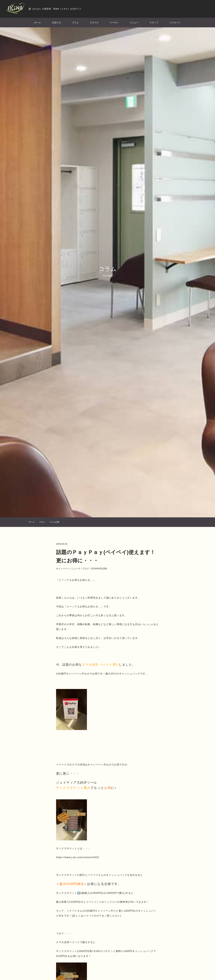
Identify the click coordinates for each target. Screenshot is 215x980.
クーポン (114, 22)
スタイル (94, 22)
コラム (75, 22)
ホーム (38, 22)
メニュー (134, 22)
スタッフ (154, 22)
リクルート (175, 22)
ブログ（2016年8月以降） (96, 569)
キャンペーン (63, 569)
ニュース (76, 569)
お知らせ (56, 22)
